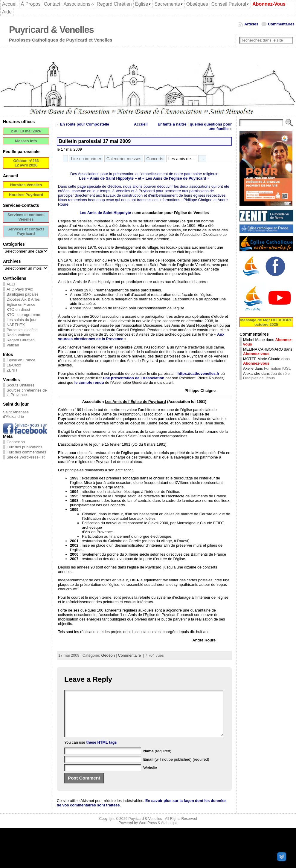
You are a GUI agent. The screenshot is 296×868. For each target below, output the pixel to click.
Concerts (155, 159)
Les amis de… (182, 159)
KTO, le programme (23, 315)
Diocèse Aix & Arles (23, 299)
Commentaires (281, 24)
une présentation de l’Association (134, 378)
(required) (157, 760)
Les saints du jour (22, 320)
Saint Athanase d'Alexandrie (16, 414)
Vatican (13, 345)
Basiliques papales (23, 294)
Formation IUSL (277, 368)
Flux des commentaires (26, 452)
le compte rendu (89, 382)
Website (150, 777)
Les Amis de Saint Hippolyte (106, 213)
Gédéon (108, 655)
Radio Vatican (18, 335)
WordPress (148, 832)
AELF (11, 284)
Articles (251, 24)
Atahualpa (169, 832)
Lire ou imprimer (86, 159)
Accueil (141, 124)
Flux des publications (25, 447)
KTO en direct (18, 310)
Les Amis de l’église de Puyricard (176, 178)
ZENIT (12, 370)
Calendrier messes (124, 159)
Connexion (16, 442)
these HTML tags (102, 751)
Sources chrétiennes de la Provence (27, 392)
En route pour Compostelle (85, 124)
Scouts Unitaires (20, 385)
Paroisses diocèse (22, 330)
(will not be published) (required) (176, 768)
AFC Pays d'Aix (20, 289)
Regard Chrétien (21, 340)
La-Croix (14, 365)
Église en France (21, 304)
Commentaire (129, 655)
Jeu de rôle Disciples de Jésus (266, 376)
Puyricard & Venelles (51, 30)
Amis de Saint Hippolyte (112, 178)
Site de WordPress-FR (26, 457)
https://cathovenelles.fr (199, 373)
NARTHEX (16, 325)
